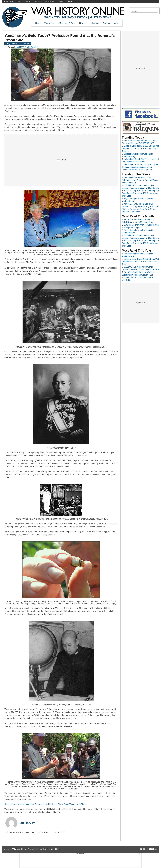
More (116, 23)
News (38, 23)
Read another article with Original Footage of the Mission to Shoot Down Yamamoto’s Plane (45, 804)
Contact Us (38, 1)
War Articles (50, 23)
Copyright (61, 1)
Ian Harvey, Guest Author (27, 47)
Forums (106, 23)
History (83, 23)
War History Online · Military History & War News (39, 849)
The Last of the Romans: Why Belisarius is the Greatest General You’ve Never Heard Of (140, 180)
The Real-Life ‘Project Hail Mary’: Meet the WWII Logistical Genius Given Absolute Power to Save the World (140, 167)
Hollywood (94, 23)
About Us (27, 1)
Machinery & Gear (67, 23)
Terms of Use (50, 1)
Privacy (70, 1)
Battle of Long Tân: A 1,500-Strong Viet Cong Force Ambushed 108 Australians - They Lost (140, 149)
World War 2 (26, 44)
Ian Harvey (27, 823)
